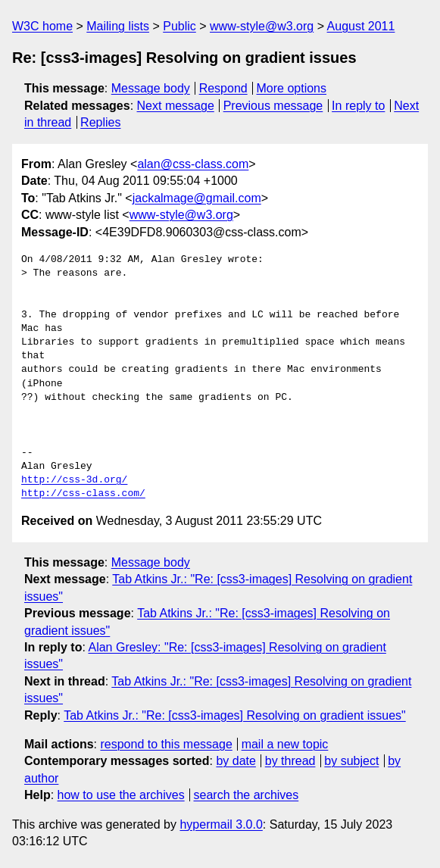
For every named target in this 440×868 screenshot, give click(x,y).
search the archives (247, 795)
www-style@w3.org (262, 26)
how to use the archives (121, 795)
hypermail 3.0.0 (221, 824)
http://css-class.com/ (83, 494)
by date (236, 761)
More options (292, 88)
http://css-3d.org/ (74, 480)
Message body (151, 88)
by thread (290, 761)
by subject (351, 761)
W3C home (42, 26)
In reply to (358, 106)
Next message (176, 106)
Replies (100, 122)
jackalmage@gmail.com (197, 198)
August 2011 (361, 26)
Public (179, 26)
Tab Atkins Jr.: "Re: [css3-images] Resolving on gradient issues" (235, 715)
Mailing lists (118, 26)
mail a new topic (285, 744)
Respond (223, 88)
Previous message (273, 106)
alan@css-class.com (193, 164)
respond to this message (166, 744)
